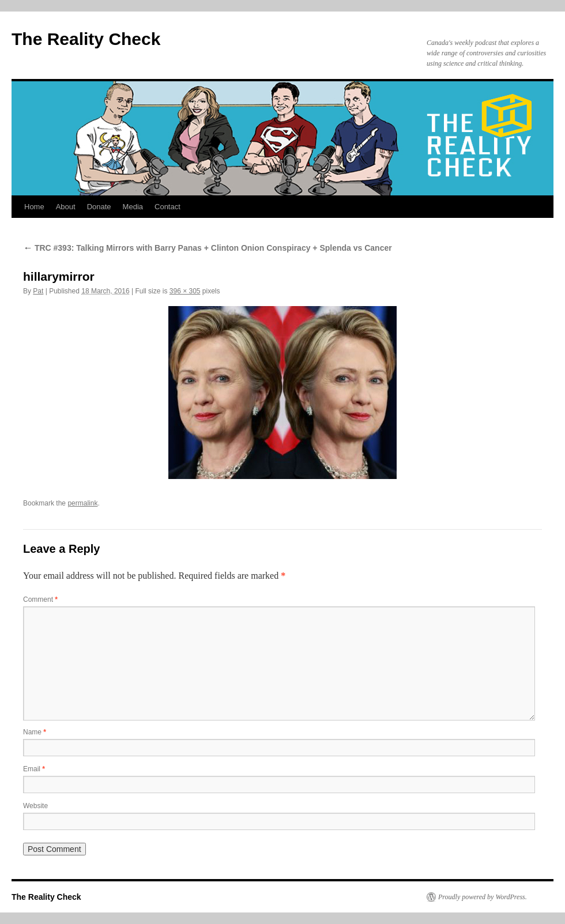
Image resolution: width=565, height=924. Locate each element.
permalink (82, 503)
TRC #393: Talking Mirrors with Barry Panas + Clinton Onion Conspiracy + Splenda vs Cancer (208, 248)
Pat (38, 291)
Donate (99, 207)
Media (133, 207)
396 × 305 (185, 291)
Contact (167, 207)
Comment (40, 599)
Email (34, 769)
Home (34, 207)
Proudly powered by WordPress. (483, 897)
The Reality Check (86, 39)
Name (35, 732)
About (66, 207)
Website (35, 806)
